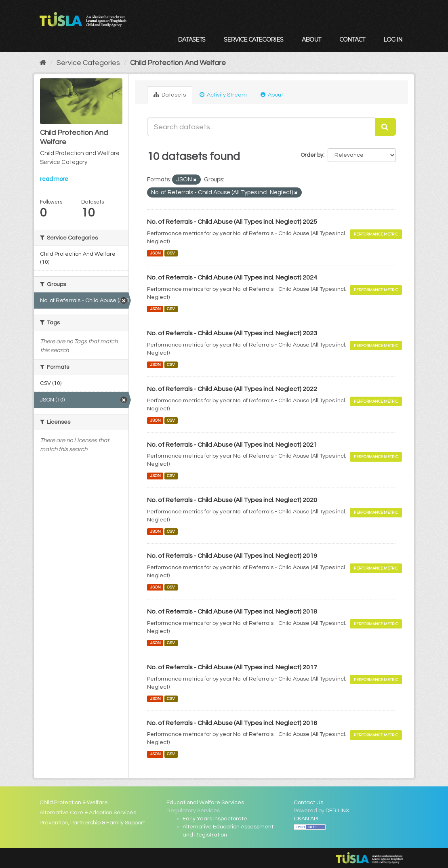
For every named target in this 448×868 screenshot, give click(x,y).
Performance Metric (376, 234)
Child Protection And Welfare (178, 63)
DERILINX (338, 811)
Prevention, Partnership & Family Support (92, 823)
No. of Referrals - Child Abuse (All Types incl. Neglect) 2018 (232, 612)
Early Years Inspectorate (215, 819)
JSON (155, 253)
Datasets (191, 40)
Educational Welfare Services (205, 803)
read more (54, 179)
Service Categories (253, 40)
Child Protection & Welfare (74, 803)
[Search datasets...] (261, 127)
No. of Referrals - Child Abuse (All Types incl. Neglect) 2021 (232, 445)
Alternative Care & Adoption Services (88, 813)
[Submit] (385, 127)
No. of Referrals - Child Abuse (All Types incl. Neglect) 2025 (232, 222)
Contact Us (308, 803)
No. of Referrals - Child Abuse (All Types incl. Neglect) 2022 (232, 389)
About (311, 40)
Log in (393, 40)
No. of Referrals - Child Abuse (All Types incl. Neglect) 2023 (232, 333)
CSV (171, 253)
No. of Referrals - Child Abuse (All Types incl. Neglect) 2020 (232, 500)
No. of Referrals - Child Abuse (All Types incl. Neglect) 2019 (232, 556)
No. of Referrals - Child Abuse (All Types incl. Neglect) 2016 (232, 723)
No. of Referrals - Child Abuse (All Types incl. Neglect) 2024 (232, 277)
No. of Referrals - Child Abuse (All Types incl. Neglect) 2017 (232, 667)
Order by (312, 155)
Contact (352, 40)
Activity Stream (223, 95)
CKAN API (306, 819)
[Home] (43, 63)
